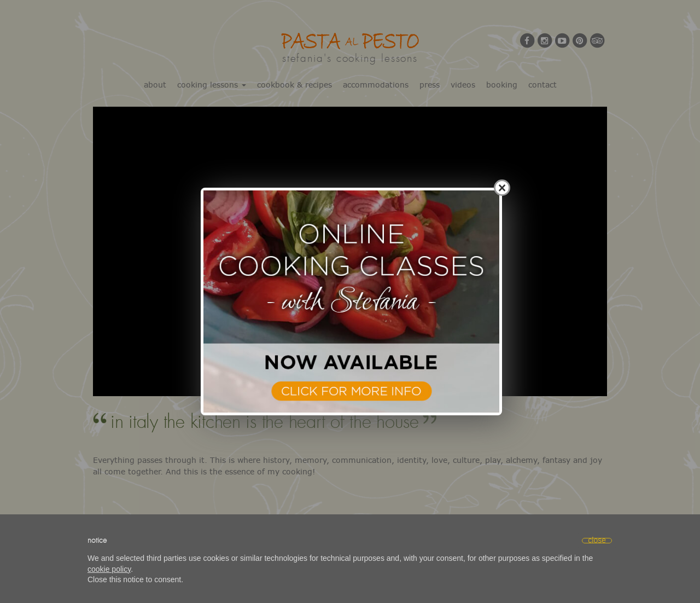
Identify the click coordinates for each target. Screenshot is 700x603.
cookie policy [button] (109, 569)
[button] (597, 541)
